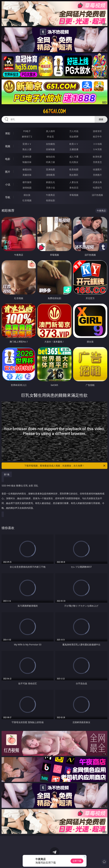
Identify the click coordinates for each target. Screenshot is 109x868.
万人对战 (74, 131)
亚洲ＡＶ (27, 144)
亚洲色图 (50, 169)
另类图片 (97, 175)
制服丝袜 (27, 162)
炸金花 (50, 137)
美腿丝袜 (27, 175)
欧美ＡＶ (74, 144)
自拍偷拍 (50, 144)
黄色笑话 (74, 188)
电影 (8, 159)
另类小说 (50, 188)
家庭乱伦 (50, 182)
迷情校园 (27, 188)
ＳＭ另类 (97, 149)
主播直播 (74, 149)
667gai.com (54, 111)
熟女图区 (74, 175)
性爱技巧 (97, 188)
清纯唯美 (50, 175)
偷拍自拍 (50, 157)
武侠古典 (97, 182)
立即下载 (77, 861)
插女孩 (27, 195)
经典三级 (50, 162)
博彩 (8, 133)
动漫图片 (97, 169)
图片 (8, 172)
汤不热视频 (97, 195)
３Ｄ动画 (97, 144)
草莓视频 (74, 195)
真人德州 (50, 131)
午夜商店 (50, 195)
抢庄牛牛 (97, 137)
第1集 (7, 474)
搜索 (101, 119)
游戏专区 (97, 131)
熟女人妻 (27, 149)
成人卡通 (74, 157)
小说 (8, 184)
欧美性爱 (97, 157)
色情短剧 (50, 200)
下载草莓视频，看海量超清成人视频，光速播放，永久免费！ (65, 466)
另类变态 (97, 162)
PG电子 (27, 131)
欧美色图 (74, 169)
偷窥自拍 (27, 169)
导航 (8, 197)
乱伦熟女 (74, 162)
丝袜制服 (50, 149)
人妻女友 (74, 182)
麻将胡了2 (27, 137)
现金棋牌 (74, 137)
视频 (8, 146)
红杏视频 (27, 200)
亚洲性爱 (27, 157)
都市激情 (27, 182)
